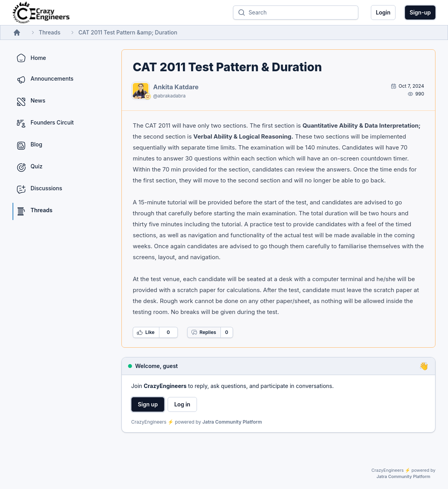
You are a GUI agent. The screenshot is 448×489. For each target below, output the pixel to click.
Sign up (148, 404)
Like (146, 332)
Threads (50, 32)
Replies (204, 332)
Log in (182, 404)
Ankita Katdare (176, 87)
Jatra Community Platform (232, 422)
